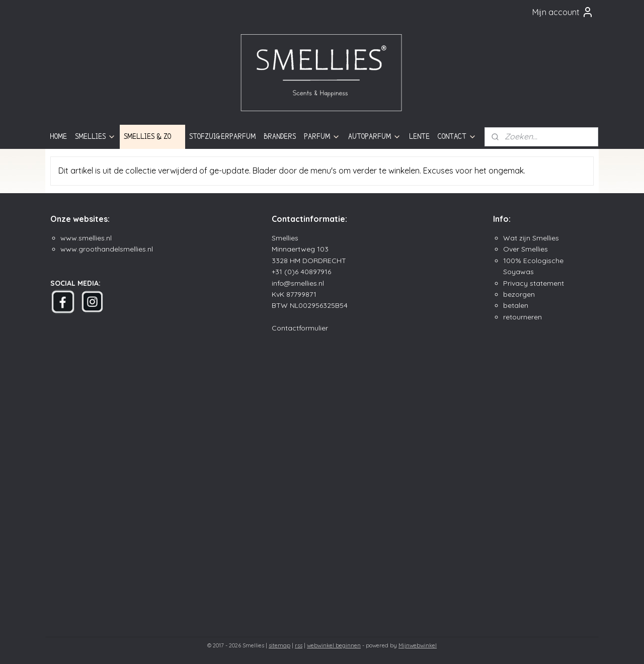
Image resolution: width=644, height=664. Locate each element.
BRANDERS (280, 136)
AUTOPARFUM (375, 137)
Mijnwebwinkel (418, 645)
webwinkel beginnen (334, 645)
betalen (516, 305)
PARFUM (322, 137)
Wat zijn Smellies (531, 238)
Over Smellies (526, 249)
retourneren (522, 317)
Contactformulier (300, 328)
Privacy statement (534, 283)
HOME (58, 136)
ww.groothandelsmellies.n (109, 249)
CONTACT (457, 137)
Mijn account (563, 12)
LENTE (419, 136)
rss (299, 645)
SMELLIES (95, 137)
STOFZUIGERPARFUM (222, 136)
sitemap (279, 645)
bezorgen (519, 294)
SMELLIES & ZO (152, 137)
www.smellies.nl (86, 238)
